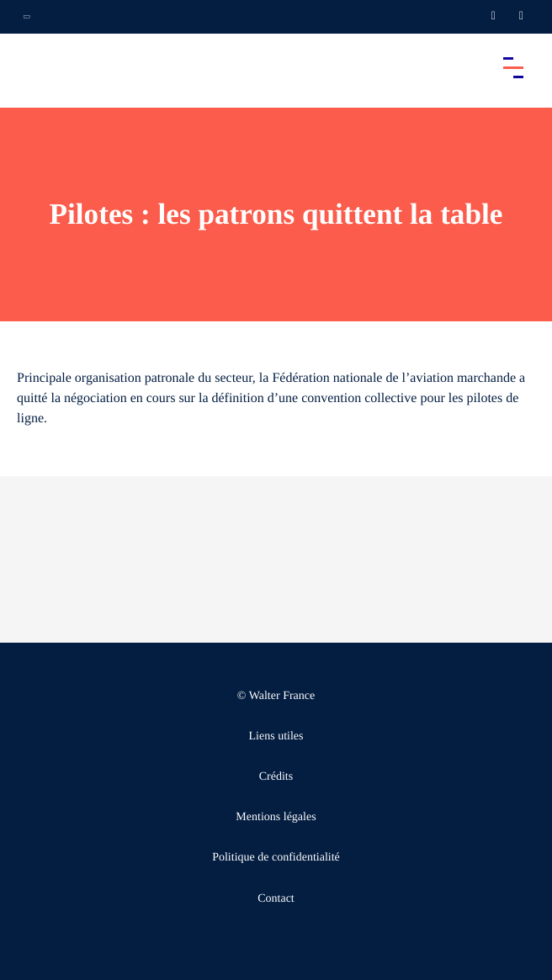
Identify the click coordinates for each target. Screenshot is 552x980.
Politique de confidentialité (276, 858)
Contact (276, 899)
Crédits (276, 777)
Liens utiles (276, 736)
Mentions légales (276, 817)
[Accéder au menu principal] (513, 67)
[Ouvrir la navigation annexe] (27, 17)
